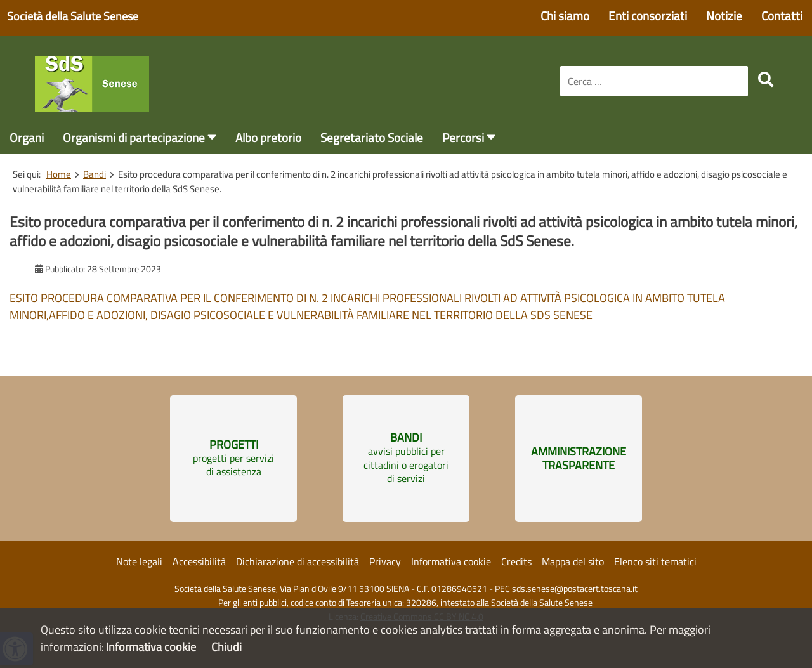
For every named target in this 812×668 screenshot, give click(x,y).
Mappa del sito (573, 561)
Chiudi (226, 647)
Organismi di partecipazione (134, 137)
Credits (516, 561)
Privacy (385, 561)
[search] (766, 79)
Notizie (724, 16)
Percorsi (463, 137)
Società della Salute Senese (73, 16)
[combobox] (654, 81)
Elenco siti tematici (655, 561)
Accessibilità (199, 561)
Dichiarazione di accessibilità (298, 561)
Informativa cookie (451, 561)
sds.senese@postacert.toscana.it (575, 589)
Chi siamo (565, 16)
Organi (27, 137)
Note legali (139, 561)
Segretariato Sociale (372, 137)
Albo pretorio (268, 137)
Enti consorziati (648, 16)
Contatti (782, 16)
